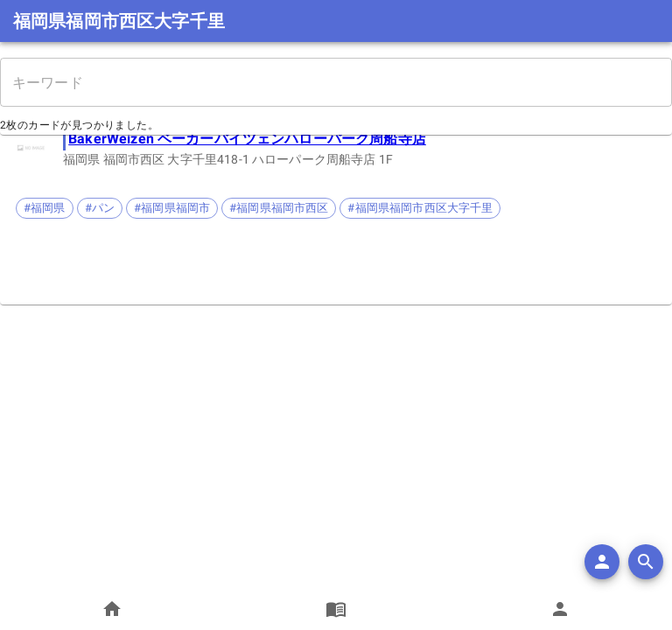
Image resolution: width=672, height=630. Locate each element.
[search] (646, 562)
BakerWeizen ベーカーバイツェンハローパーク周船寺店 (247, 139)
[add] (602, 562)
